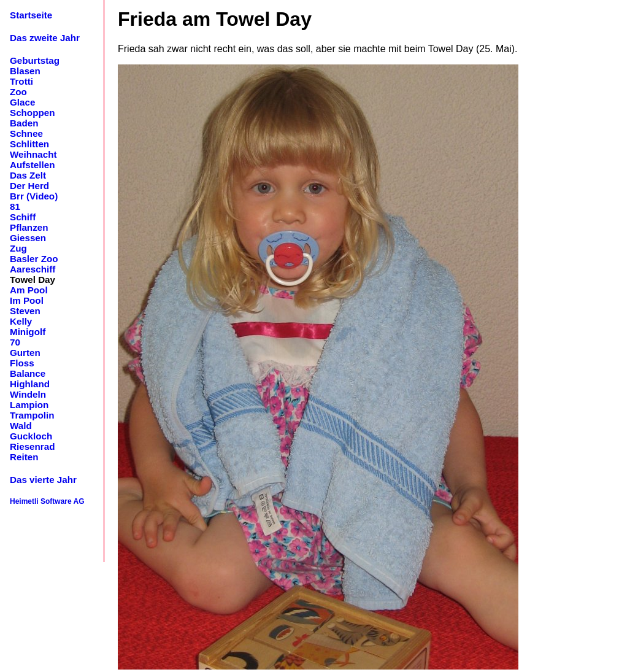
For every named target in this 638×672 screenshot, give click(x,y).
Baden (24, 123)
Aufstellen (32, 165)
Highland (30, 384)
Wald (21, 426)
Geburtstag (35, 60)
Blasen (25, 71)
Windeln (28, 394)
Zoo (18, 92)
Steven (25, 311)
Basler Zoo (34, 259)
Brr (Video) (34, 196)
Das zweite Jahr (45, 38)
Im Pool (27, 300)
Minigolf (28, 332)
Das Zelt (28, 175)
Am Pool (29, 290)
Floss (22, 363)
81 (15, 207)
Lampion (29, 405)
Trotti (21, 81)
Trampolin (32, 415)
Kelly (21, 321)
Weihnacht (33, 154)
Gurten (25, 353)
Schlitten (29, 144)
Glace (22, 102)
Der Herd (29, 186)
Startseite (31, 15)
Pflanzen (29, 227)
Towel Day (33, 280)
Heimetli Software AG (47, 501)
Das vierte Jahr (43, 480)
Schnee (26, 133)
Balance (28, 373)
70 (15, 342)
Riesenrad (32, 446)
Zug (18, 248)
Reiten (24, 457)
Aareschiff (33, 269)
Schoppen (32, 113)
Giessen (28, 238)
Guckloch (31, 436)
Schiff (23, 217)
